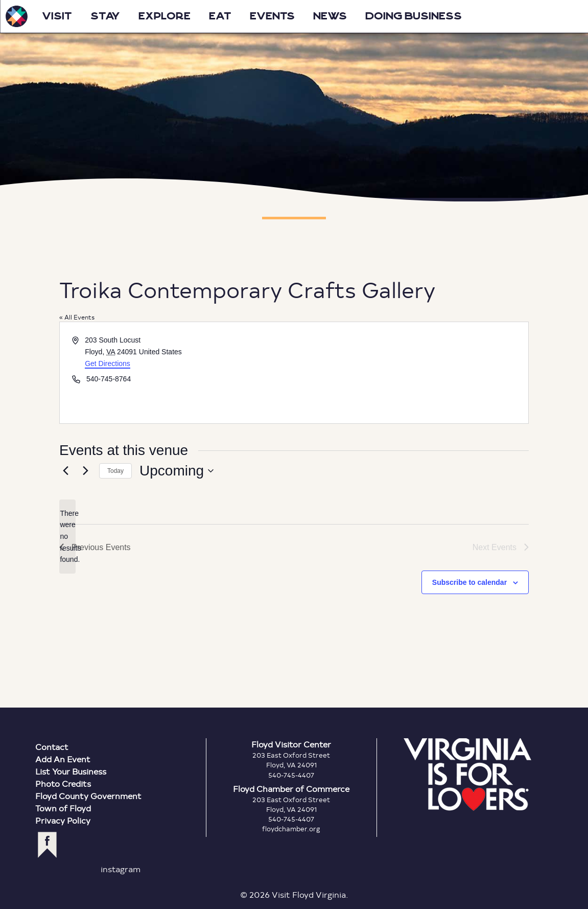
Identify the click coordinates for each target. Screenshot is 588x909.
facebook (47, 845)
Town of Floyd (63, 808)
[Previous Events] (65, 471)
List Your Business (71, 771)
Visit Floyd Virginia (16, 16)
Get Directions (108, 363)
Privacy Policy (63, 820)
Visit (57, 16)
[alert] (67, 537)
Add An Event (63, 759)
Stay (105, 16)
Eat (220, 16)
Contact (52, 747)
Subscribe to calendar (469, 582)
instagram (121, 869)
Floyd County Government (88, 796)
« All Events (77, 317)
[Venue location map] (411, 373)
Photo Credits (63, 783)
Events (272, 16)
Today (115, 471)
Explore (164, 16)
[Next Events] (85, 471)
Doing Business (414, 16)
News (330, 16)
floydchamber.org (291, 829)
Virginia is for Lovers (467, 775)
